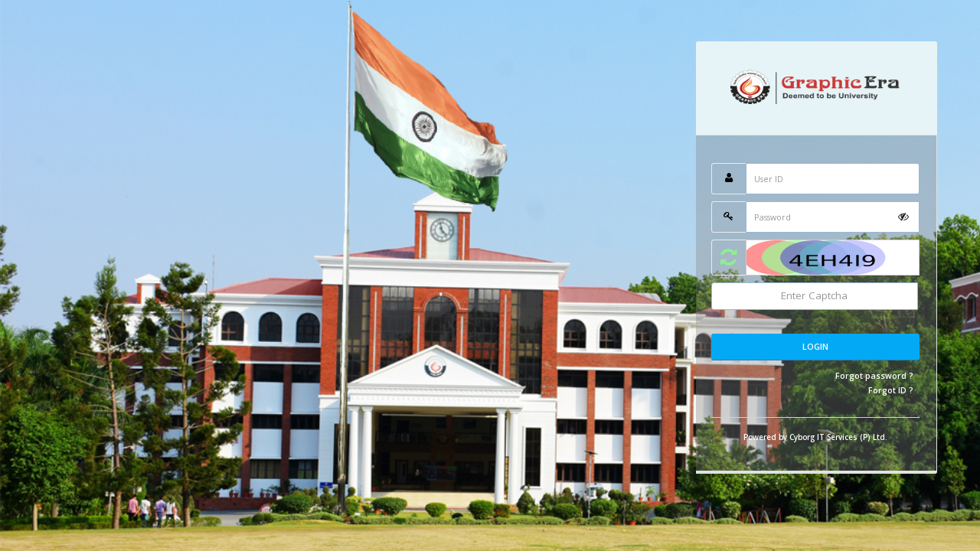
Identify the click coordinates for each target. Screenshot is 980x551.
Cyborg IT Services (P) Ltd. (838, 437)
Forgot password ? (874, 375)
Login (815, 346)
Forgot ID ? (891, 390)
